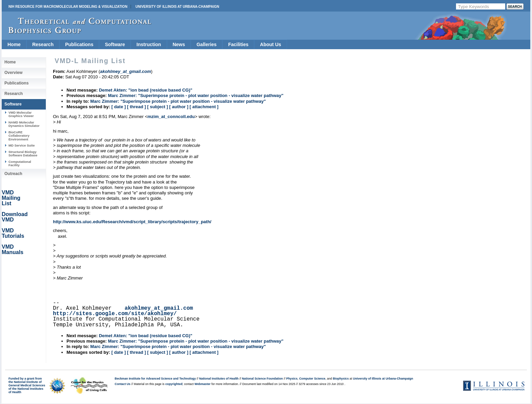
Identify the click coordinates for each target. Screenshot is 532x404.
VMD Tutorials (13, 233)
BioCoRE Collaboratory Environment (19, 136)
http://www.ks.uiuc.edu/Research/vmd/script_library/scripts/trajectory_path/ (132, 222)
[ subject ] (158, 107)
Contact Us (122, 384)
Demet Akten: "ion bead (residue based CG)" (146, 90)
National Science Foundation (262, 379)
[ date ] (119, 107)
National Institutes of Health (219, 379)
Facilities (238, 44)
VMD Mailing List (11, 198)
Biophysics (341, 379)
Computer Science (312, 379)
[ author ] (179, 107)
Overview (13, 73)
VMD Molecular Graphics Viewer (21, 114)
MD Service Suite (22, 145)
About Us (270, 44)
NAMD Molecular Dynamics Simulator (24, 124)
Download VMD (15, 217)
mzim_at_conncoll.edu (171, 117)
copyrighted (174, 384)
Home (14, 44)
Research (43, 44)
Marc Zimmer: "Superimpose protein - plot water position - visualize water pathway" (196, 95)
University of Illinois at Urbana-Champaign (177, 7)
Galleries (206, 44)
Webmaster (202, 384)
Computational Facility (20, 163)
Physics (292, 379)
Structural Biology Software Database (23, 153)
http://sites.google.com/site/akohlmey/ (115, 314)
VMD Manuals (13, 249)
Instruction (149, 44)
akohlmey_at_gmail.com (159, 308)
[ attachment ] (204, 107)
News (179, 44)
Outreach (13, 174)
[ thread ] (136, 107)
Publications (79, 44)
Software (115, 44)
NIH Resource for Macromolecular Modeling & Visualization (68, 7)
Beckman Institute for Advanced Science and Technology (155, 379)
